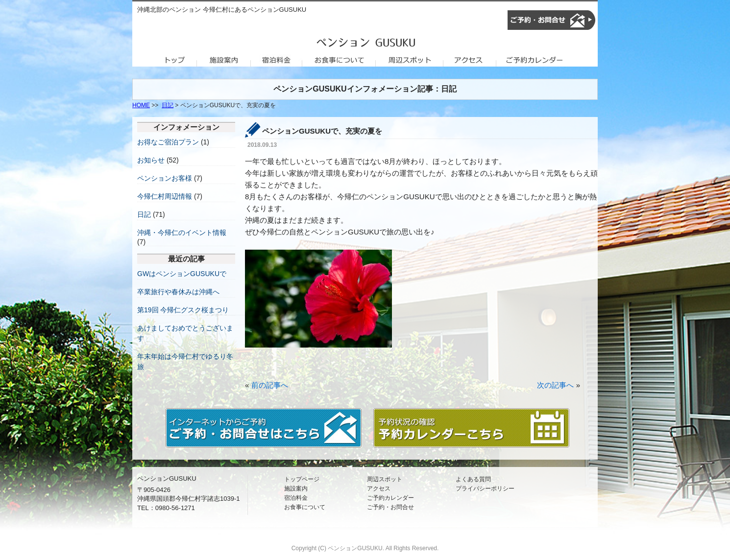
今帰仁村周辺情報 (165, 196)
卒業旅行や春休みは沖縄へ (178, 292)
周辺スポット (385, 479)
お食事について (305, 507)
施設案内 (296, 489)
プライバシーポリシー (485, 489)
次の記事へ (555, 385)
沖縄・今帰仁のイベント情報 (182, 233)
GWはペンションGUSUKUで (182, 274)
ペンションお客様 (165, 178)
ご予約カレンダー (390, 498)
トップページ (302, 479)
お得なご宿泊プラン (168, 142)
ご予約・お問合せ (390, 507)
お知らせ (151, 160)
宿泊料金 (296, 498)
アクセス (379, 489)
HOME (141, 105)
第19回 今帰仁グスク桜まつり (183, 310)
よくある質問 (473, 479)
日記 (168, 105)
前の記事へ (270, 385)
